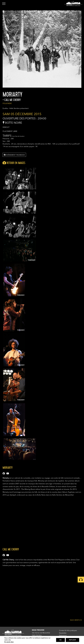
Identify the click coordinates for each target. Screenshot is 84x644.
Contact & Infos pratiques (68, 631)
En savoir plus (9, 642)
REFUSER (72, 640)
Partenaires (63, 635)
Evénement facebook (14, 155)
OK (60, 640)
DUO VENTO (76, 620)
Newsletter (63, 633)
